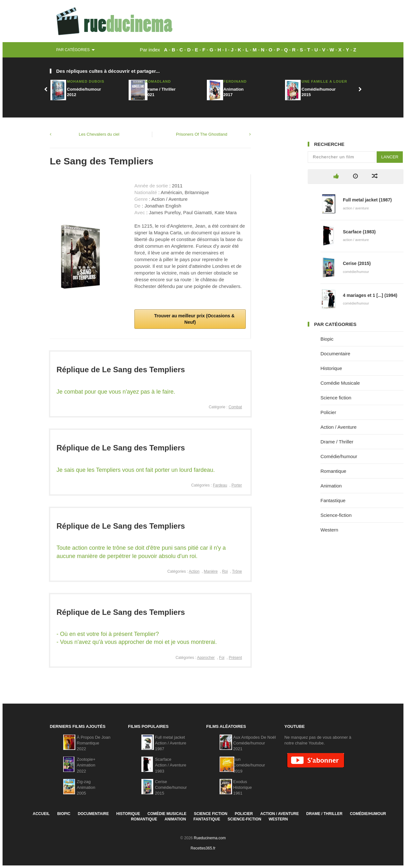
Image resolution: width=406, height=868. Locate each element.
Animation (331, 486)
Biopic (327, 339)
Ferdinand (235, 81)
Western (329, 530)
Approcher (206, 658)
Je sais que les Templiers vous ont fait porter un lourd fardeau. (136, 470)
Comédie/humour (339, 456)
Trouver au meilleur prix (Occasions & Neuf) (194, 319)
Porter (237, 485)
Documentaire (335, 354)
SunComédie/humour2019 (249, 765)
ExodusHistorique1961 (243, 787)
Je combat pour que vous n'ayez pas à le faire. (116, 392)
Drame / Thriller (337, 442)
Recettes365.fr (203, 848)
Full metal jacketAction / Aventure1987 (171, 743)
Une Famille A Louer (324, 81)
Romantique (333, 471)
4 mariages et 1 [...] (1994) (370, 295)
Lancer (390, 157)
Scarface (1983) (359, 232)
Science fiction (336, 398)
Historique (331, 368)
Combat (235, 407)
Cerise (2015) (357, 263)
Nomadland (158, 81)
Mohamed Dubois (86, 81)
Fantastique (333, 500)
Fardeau (220, 485)
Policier (328, 412)
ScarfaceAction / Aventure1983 (171, 765)
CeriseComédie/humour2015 (171, 787)
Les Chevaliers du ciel (99, 134)
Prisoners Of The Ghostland (202, 134)
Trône (237, 571)
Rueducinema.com (210, 838)
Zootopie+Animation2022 (86, 765)
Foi (222, 658)
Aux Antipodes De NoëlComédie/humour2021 (255, 743)
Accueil (41, 814)
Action (194, 571)
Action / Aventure (338, 427)
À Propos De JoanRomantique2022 (94, 743)
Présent (235, 658)
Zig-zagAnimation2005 (86, 787)
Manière (211, 571)
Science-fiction (336, 515)
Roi (225, 571)
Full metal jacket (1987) (367, 200)
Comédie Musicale (340, 383)
